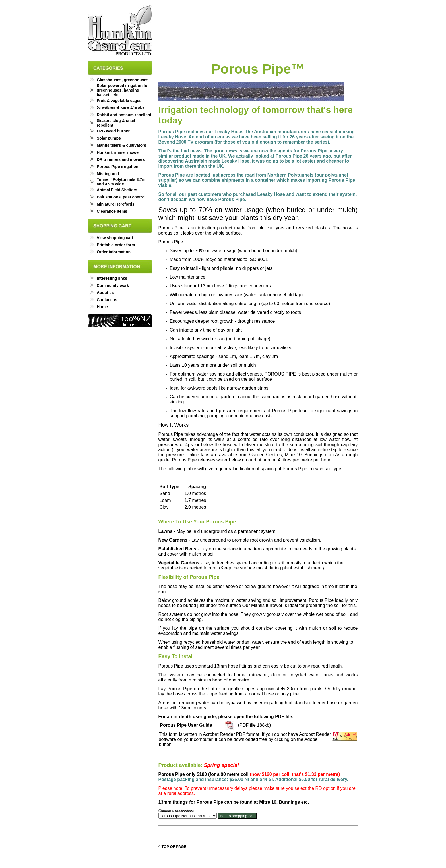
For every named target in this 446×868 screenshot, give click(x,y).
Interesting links (112, 278)
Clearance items (112, 211)
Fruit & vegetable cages (119, 101)
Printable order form (116, 245)
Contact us (107, 300)
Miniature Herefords (115, 204)
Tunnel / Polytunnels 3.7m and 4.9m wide (121, 182)
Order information (114, 252)
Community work (113, 285)
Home (102, 307)
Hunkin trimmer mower (118, 152)
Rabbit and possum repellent (124, 115)
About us (105, 293)
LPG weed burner (113, 131)
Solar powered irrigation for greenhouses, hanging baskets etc (123, 90)
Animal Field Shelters (117, 190)
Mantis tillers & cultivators (121, 145)
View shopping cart (115, 238)
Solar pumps (109, 138)
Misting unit (108, 174)
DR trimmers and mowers (121, 159)
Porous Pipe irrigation (117, 167)
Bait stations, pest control (121, 197)
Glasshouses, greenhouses (123, 80)
